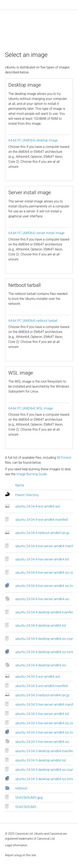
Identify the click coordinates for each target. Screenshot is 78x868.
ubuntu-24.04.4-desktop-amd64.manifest (45, 612)
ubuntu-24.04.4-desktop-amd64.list (41, 626)
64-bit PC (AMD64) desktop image (33, 140)
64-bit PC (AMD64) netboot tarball (33, 321)
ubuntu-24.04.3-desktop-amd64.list (41, 760)
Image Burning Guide (32, 474)
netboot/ (22, 788)
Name (20, 485)
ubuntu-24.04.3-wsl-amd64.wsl (38, 677)
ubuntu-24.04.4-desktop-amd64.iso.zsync (45, 639)
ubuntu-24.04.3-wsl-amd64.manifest (42, 686)
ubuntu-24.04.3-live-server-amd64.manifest (46, 705)
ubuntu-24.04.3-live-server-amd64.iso (42, 742)
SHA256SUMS (26, 807)
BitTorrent (64, 458)
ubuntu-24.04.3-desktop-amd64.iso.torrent (46, 779)
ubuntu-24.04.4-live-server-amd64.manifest (46, 546)
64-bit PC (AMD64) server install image (36, 233)
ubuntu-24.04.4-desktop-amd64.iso (41, 665)
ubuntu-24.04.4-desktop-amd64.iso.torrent (46, 652)
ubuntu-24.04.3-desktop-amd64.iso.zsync (45, 770)
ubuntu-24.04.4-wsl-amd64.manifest (42, 520)
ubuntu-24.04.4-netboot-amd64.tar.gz (42, 533)
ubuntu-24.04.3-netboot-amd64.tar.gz (42, 695)
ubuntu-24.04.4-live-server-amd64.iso (42, 599)
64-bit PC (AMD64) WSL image (31, 408)
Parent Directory (27, 495)
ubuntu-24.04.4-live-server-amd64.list (42, 559)
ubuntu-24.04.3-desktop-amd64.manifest (45, 751)
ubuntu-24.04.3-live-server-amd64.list (42, 714)
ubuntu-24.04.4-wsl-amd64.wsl (38, 506)
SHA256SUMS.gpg (29, 798)
